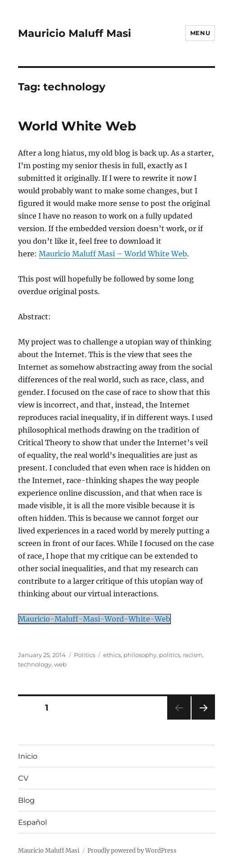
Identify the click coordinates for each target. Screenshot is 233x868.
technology (35, 664)
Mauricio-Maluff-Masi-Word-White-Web (94, 619)
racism (193, 655)
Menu (200, 33)
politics (170, 655)
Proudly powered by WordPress (132, 851)
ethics (112, 655)
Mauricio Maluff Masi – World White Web (113, 254)
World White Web (77, 126)
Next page (203, 719)
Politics (85, 655)
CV (23, 778)
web (60, 664)
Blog (26, 800)
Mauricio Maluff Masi (75, 33)
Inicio (28, 756)
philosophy (140, 655)
